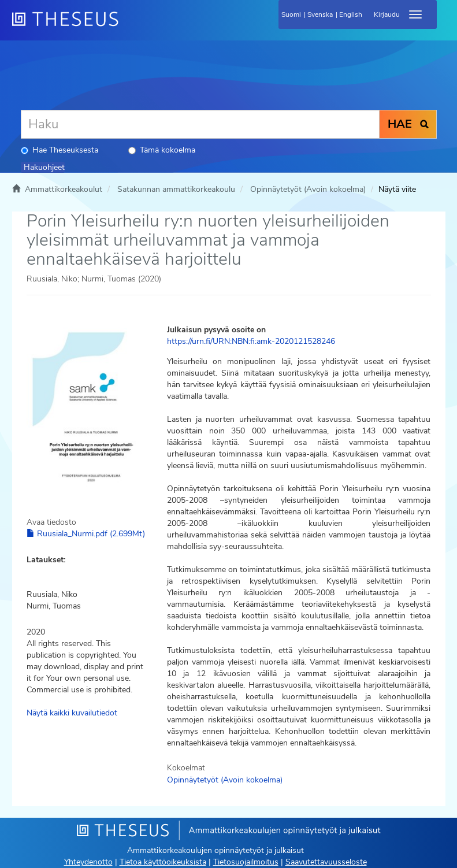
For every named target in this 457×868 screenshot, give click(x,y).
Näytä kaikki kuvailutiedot (72, 713)
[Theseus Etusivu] (128, 26)
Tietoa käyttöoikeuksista (163, 862)
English (351, 14)
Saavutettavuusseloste (326, 862)
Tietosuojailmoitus (246, 862)
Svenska (320, 14)
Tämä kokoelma (162, 150)
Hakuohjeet (44, 167)
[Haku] (200, 124)
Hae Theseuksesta (60, 150)
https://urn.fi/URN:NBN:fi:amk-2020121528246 (251, 341)
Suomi (291, 14)
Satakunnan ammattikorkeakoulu (176, 189)
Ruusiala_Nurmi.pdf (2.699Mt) (86, 534)
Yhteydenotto (88, 862)
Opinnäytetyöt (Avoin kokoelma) (308, 189)
